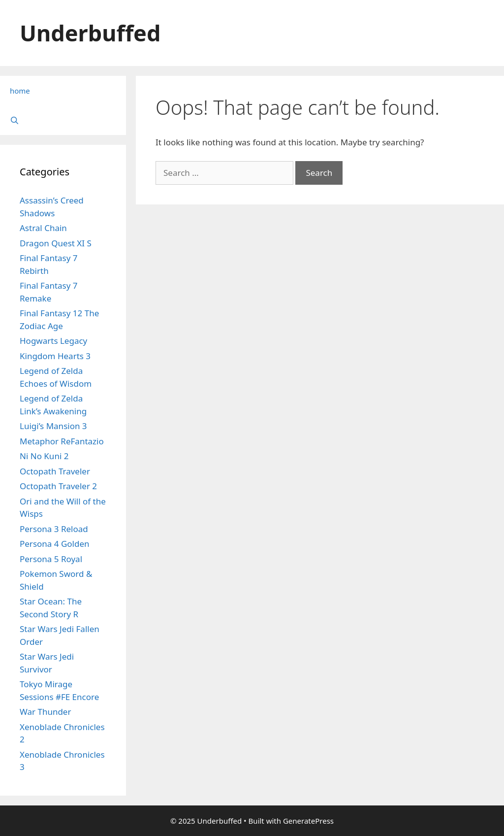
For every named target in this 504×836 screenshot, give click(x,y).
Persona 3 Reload (54, 529)
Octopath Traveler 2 (58, 486)
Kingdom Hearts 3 (55, 356)
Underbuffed (90, 33)
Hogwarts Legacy (53, 341)
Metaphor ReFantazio (62, 441)
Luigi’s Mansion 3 (53, 426)
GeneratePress (308, 821)
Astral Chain (43, 228)
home (20, 91)
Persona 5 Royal (51, 559)
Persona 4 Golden (55, 544)
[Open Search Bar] (63, 120)
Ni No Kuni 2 (44, 456)
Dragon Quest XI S (56, 243)
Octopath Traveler (55, 471)
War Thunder (45, 712)
